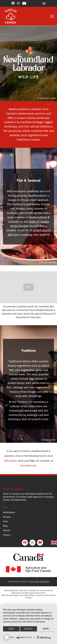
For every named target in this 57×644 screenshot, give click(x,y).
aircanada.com (28, 466)
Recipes (7, 517)
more (46, 629)
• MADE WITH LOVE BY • (29, 582)
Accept (29, 629)
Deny (11, 629)
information (10, 461)
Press (6, 521)
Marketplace (9, 512)
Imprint (7, 530)
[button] (44, 3)
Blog (5, 526)
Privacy (7, 535)
